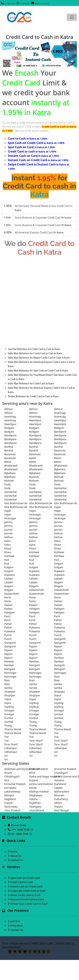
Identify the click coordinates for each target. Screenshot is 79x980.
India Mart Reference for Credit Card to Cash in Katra (35, 353)
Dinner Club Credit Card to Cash (29, 904)
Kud (7, 560)
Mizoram (59, 795)
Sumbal (59, 714)
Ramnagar (10, 673)
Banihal (9, 447)
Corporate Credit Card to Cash (28, 891)
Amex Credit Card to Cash (25, 895)
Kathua (33, 533)
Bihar (32, 773)
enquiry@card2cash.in (42, 3)
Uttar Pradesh (12, 810)
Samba (33, 684)
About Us (16, 856)
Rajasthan (35, 803)
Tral (56, 733)
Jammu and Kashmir (39, 784)
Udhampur (11, 748)
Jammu (8, 522)
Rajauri (8, 654)
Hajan (58, 507)
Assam (8, 773)
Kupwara (34, 571)
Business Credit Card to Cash (27, 899)
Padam (58, 601)
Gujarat (34, 780)
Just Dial (15, 921)
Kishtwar (34, 552)
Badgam (9, 428)
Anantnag (60, 413)
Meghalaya (36, 795)
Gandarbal (60, 488)
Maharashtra (62, 792)
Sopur (58, 695)
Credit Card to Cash (22, 882)
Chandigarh (61, 773)
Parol (7, 616)
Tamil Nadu (11, 807)
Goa (7, 780)
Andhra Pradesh (39, 769)
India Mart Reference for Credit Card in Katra (31, 384)
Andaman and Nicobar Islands (15, 769)
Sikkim (58, 803)
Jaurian (58, 526)
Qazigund (60, 639)
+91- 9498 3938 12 (11, 3)
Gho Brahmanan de (15, 503)
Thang (33, 722)
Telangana (35, 807)
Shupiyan (10, 692)
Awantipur (35, 420)
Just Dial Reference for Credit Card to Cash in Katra (34, 349)
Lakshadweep (12, 792)
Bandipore (60, 432)
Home (14, 851)
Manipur (9, 795)
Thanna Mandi (13, 729)
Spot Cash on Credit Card (25, 878)
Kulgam (59, 563)
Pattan (58, 620)
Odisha (33, 799)
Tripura (58, 807)
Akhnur (9, 409)
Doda (7, 484)
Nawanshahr (37, 590)
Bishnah (34, 477)
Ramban (59, 658)
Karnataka (10, 788)
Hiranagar (35, 514)
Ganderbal (35, 496)
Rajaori (33, 646)
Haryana (59, 780)
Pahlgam (34, 609)
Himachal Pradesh (15, 784)
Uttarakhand (37, 810)
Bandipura (35, 439)
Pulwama (35, 628)
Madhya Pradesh (39, 792)
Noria (8, 597)
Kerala (33, 788)
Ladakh (9, 579)
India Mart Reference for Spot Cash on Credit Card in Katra (38, 371)
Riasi (57, 677)
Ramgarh (35, 665)
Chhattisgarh (12, 776)
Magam (59, 582)
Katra (7, 541)
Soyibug (34, 703)
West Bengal (61, 810)
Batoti (33, 458)
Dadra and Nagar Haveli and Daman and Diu (39, 776)
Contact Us (17, 860)
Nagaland (10, 799)
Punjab (8, 803)
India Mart (17, 926)
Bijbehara (60, 469)
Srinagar (9, 710)
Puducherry (61, 799)
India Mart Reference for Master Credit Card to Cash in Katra (39, 358)
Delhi (57, 776)
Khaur (58, 545)
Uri (56, 752)
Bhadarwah (11, 466)
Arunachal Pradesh (64, 769)
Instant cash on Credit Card (26, 886)
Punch (8, 635)
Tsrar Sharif (36, 741)
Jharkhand (60, 784)
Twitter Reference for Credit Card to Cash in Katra (33, 396)
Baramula (60, 450)
